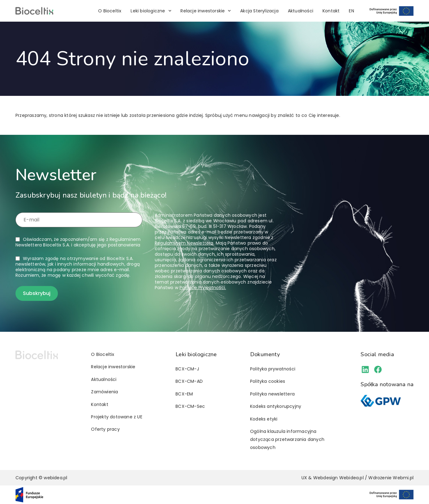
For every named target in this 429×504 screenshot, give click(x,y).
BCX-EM (184, 394)
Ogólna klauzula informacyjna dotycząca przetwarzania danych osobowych (287, 439)
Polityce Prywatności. (203, 288)
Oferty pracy (105, 429)
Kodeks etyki (264, 419)
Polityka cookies (268, 381)
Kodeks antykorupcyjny (276, 406)
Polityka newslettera (272, 394)
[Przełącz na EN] (351, 11)
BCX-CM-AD (189, 381)
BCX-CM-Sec (190, 406)
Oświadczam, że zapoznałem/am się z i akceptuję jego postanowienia (78, 242)
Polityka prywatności (273, 369)
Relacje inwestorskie (206, 11)
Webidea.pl (351, 478)
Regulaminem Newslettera (184, 243)
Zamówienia (104, 392)
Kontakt (331, 11)
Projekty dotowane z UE (117, 417)
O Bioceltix (110, 11)
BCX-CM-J (187, 369)
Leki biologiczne (151, 11)
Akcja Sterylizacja (259, 11)
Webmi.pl (403, 478)
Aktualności (301, 11)
